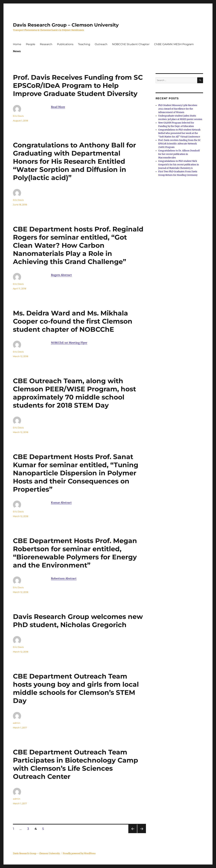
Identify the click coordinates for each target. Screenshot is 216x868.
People (31, 44)
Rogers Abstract (61, 275)
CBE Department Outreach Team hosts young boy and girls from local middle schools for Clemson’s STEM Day (76, 688)
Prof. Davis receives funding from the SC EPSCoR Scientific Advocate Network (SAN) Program (179, 144)
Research (46, 44)
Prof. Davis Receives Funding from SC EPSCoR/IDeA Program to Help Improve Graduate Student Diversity (78, 85)
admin (17, 723)
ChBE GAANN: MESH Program (174, 44)
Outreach (101, 44)
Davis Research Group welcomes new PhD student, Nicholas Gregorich (78, 621)
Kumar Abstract (61, 503)
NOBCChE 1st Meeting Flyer (69, 343)
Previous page (133, 833)
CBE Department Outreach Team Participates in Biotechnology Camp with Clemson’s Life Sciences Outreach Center (76, 764)
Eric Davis (18, 116)
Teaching (84, 44)
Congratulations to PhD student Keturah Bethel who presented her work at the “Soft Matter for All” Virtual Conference (179, 133)
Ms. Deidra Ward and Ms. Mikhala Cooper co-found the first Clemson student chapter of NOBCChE (73, 321)
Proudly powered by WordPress (79, 853)
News (17, 51)
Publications (65, 44)
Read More (58, 107)
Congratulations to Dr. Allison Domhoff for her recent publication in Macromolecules (179, 154)
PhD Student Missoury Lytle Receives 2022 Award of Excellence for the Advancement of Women (178, 109)
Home (17, 44)
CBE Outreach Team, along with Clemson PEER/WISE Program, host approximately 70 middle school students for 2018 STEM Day (74, 393)
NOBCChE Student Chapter (131, 44)
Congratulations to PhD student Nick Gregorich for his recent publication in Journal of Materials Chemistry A (179, 165)
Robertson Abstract (64, 578)
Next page (142, 833)
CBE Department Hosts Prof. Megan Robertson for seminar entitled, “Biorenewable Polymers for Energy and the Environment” (75, 553)
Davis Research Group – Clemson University (66, 25)
